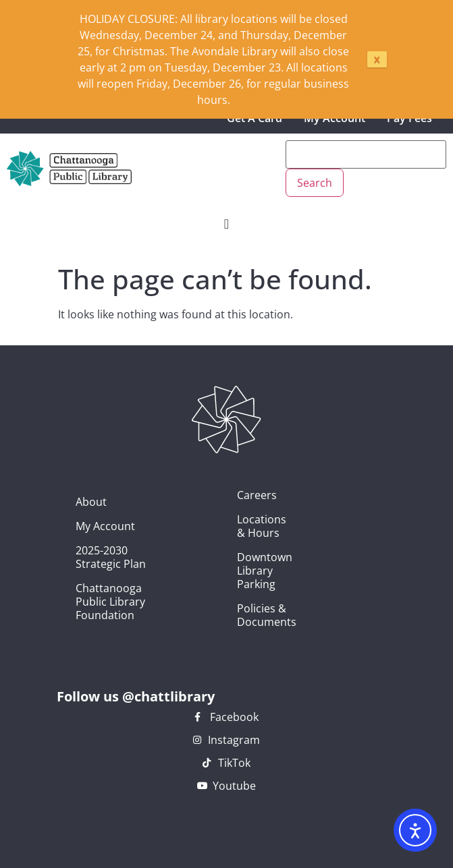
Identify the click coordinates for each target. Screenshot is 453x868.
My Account (105, 526)
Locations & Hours (244, 526)
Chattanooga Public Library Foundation (110, 602)
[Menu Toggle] (226, 224)
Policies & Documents (244, 615)
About (91, 502)
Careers (244, 495)
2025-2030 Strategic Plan (111, 557)
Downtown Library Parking (244, 571)
